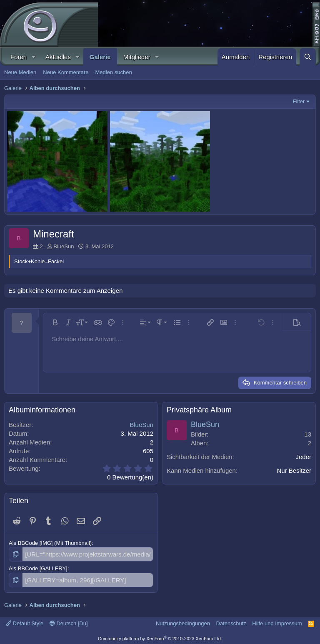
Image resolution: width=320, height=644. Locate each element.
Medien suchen (113, 72)
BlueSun (64, 246)
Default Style (25, 621)
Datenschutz (231, 621)
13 (308, 434)
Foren (19, 57)
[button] (33, 57)
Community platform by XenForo (160, 637)
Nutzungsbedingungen (183, 621)
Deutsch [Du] (69, 621)
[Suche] (308, 57)
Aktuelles (58, 57)
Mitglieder (137, 57)
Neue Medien (20, 72)
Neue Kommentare (66, 72)
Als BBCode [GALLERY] (38, 567)
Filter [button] (299, 101)
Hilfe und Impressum (277, 621)
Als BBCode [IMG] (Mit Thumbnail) (50, 543)
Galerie (100, 57)
